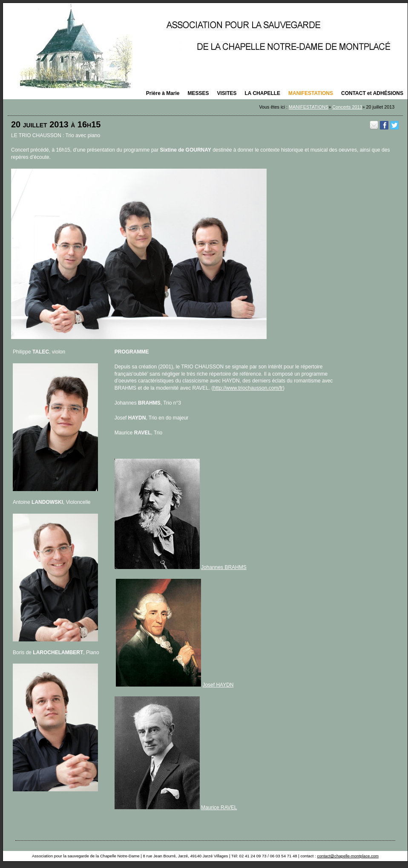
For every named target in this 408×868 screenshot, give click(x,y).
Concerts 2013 (347, 107)
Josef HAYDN (218, 685)
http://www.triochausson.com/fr (248, 388)
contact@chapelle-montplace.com (348, 856)
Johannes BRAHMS (224, 567)
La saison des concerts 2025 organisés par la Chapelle (205, 46)
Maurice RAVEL (219, 808)
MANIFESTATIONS (309, 107)
